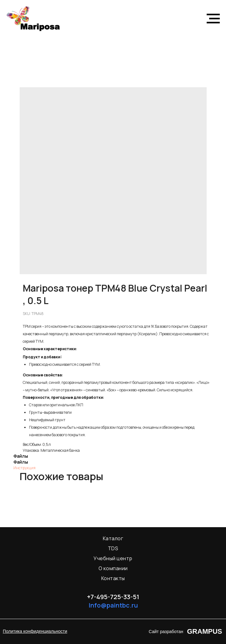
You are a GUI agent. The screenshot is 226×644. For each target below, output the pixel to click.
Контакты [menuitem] (113, 578)
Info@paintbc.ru (113, 605)
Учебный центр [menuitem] (113, 558)
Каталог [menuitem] (113, 538)
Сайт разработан (166, 632)
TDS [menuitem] (113, 548)
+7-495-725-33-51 (113, 597)
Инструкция (24, 468)
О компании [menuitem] (113, 568)
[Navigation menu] (213, 19)
